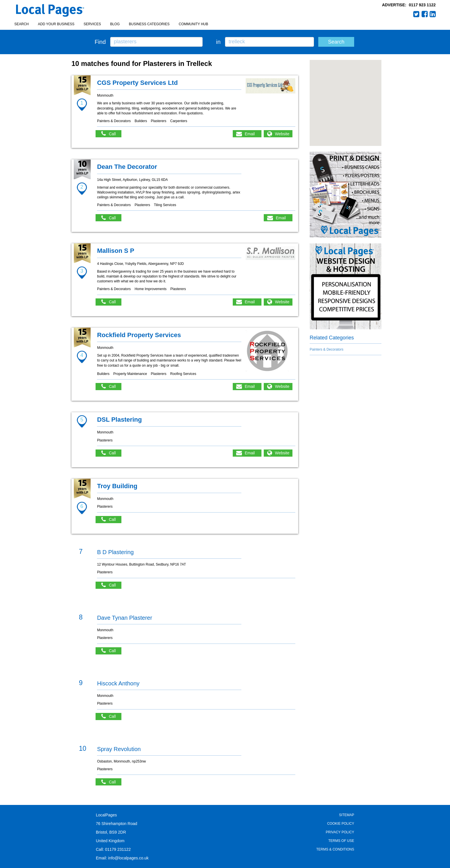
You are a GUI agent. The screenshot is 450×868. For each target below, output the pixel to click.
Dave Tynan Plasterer (125, 618)
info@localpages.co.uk (128, 858)
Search (22, 24)
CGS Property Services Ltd (137, 83)
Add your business (56, 24)
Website (282, 134)
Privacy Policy (340, 832)
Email (250, 134)
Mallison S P (116, 251)
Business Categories (149, 24)
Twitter (416, 14)
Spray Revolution (119, 749)
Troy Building (117, 486)
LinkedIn (433, 14)
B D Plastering (115, 552)
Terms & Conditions (335, 849)
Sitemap (347, 815)
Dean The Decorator (127, 167)
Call (111, 134)
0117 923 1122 (422, 5)
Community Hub (193, 24)
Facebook (425, 14)
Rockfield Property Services (139, 335)
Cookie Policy (341, 824)
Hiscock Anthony (118, 683)
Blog (115, 24)
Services (92, 24)
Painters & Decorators (326, 349)
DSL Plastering (119, 420)
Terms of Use (341, 841)
